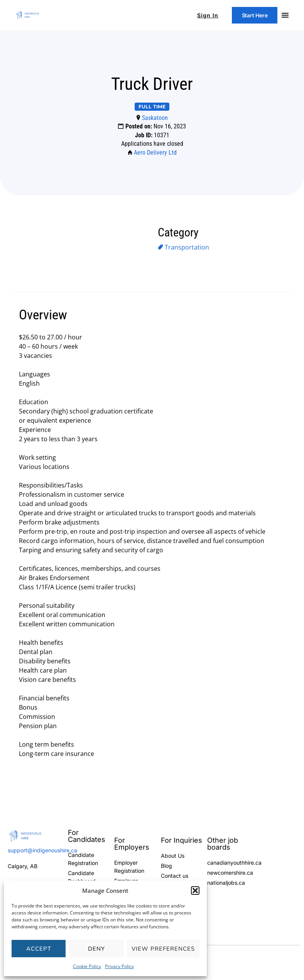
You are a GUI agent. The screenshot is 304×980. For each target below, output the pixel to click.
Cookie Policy (87, 966)
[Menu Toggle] (285, 15)
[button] (195, 891)
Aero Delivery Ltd (155, 153)
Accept (39, 949)
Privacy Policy (119, 966)
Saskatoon (155, 118)
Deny (96, 949)
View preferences (163, 949)
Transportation (187, 247)
